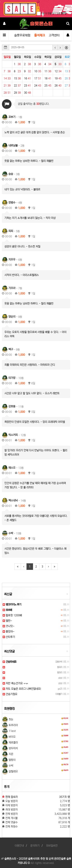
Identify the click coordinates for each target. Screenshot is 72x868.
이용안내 (19, 846)
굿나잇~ (9, 626)
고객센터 (54, 35)
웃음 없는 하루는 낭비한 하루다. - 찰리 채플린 (29, 161)
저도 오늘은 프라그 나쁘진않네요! (22, 689)
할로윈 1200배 (12, 615)
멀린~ (7, 621)
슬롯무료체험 (22, 35)
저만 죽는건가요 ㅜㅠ (15, 683)
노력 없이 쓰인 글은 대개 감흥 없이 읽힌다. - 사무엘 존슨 (35, 132)
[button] (55, 47)
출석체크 (40, 35)
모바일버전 (52, 846)
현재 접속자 (12, 797)
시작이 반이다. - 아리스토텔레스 (22, 275)
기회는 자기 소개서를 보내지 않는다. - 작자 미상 (30, 218)
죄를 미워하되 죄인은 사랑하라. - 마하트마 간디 (30, 365)
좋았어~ (9, 632)
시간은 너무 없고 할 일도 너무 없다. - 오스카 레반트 (32, 393)
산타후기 (9, 637)
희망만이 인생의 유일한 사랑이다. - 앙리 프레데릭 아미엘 (35, 422)
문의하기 (35, 846)
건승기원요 (10, 694)
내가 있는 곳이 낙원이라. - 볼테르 (22, 189)
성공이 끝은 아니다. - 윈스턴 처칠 (22, 246)
